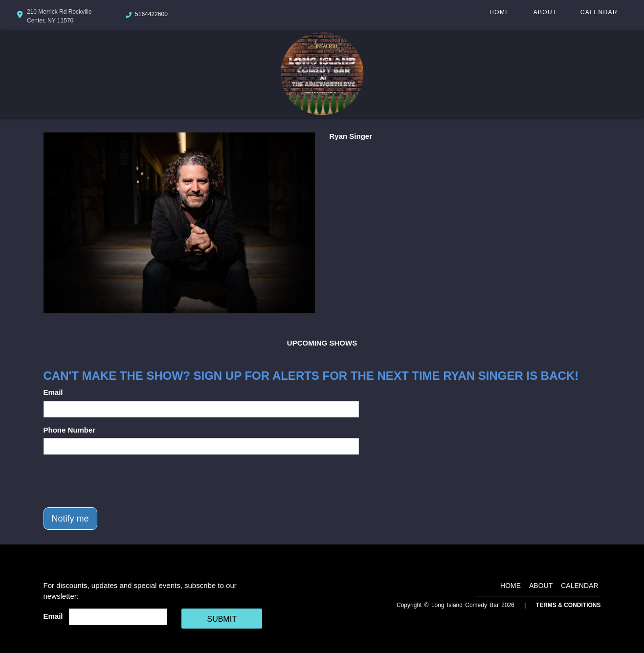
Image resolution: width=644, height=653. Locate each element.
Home (500, 12)
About (545, 12)
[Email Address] (118, 617)
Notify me (70, 519)
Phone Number (70, 430)
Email (53, 392)
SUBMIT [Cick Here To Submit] (222, 619)
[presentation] (118, 481)
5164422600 (151, 14)
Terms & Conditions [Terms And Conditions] (568, 605)
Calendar (599, 12)
